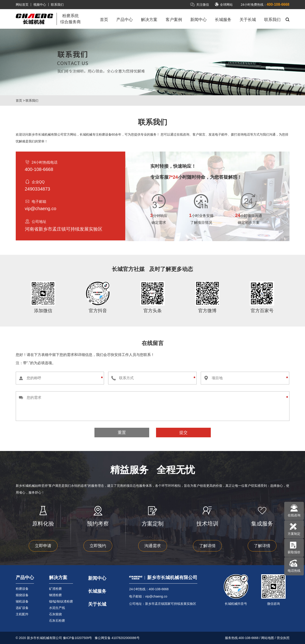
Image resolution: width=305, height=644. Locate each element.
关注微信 (199, 5)
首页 (104, 20)
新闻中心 (198, 20)
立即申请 (43, 546)
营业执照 (283, 638)
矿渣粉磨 (55, 589)
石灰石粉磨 (57, 621)
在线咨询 (294, 515)
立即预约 (98, 546)
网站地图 (268, 638)
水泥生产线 (57, 608)
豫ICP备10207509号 (78, 638)
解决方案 (149, 20)
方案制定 (294, 534)
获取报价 (294, 552)
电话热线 (294, 571)
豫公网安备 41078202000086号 (117, 638)
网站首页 (22, 5)
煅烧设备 (22, 595)
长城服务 (223, 20)
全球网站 (224, 5)
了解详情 (207, 546)
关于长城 (248, 20)
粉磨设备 (22, 589)
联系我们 (57, 5)
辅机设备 (22, 601)
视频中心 (40, 5)
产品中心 (125, 20)
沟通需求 (153, 546)
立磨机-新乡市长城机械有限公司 (34, 19)
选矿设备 (22, 608)
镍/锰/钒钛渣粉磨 (61, 601)
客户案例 (174, 20)
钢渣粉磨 (55, 595)
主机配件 (22, 614)
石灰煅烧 (55, 614)
